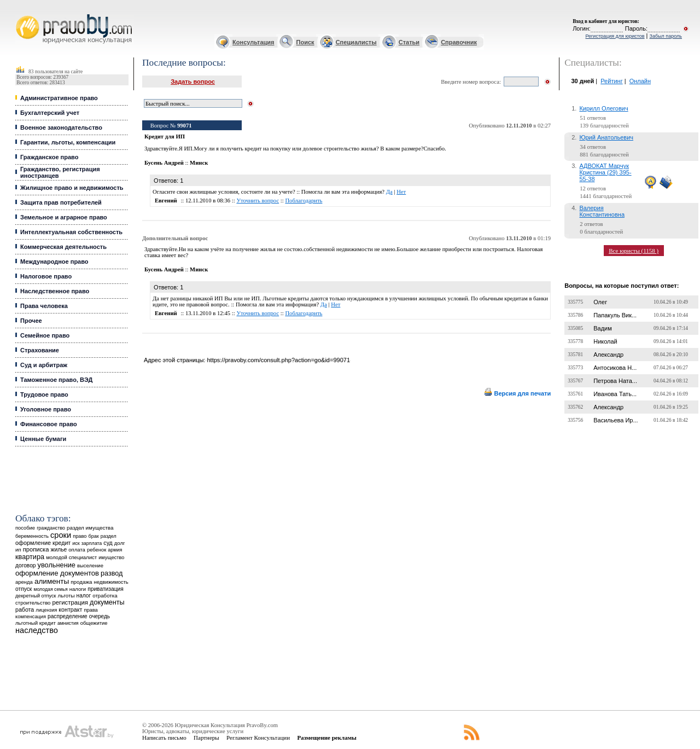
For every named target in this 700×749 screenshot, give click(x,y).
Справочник (459, 42)
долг (120, 543)
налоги (78, 589)
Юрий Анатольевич (606, 137)
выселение (90, 565)
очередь (100, 616)
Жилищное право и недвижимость (72, 188)
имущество (111, 558)
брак (94, 536)
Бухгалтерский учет (50, 113)
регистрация (70, 602)
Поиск (305, 42)
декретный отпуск (36, 596)
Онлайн (640, 81)
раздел (109, 536)
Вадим (603, 328)
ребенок (97, 550)
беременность (32, 536)
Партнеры (206, 738)
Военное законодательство (61, 127)
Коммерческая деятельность (63, 247)
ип (18, 550)
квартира (30, 557)
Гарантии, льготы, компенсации (68, 142)
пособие (25, 528)
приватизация (106, 589)
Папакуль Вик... (615, 315)
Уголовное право (46, 409)
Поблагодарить (304, 201)
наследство (37, 630)
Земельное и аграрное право (64, 217)
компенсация (31, 617)
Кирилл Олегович (603, 108)
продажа (81, 582)
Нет (401, 192)
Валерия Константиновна (602, 211)
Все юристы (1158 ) (634, 251)
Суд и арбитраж (44, 365)
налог (84, 596)
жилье (59, 550)
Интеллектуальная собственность (71, 232)
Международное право (54, 262)
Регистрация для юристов (615, 36)
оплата (77, 550)
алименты (52, 581)
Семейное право (45, 335)
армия (115, 550)
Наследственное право (55, 291)
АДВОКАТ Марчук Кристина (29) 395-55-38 (605, 172)
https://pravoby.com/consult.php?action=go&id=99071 (278, 360)
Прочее (31, 321)
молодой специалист (71, 557)
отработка (105, 596)
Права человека (44, 306)
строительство (33, 603)
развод (112, 573)
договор (26, 565)
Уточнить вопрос (258, 201)
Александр (608, 355)
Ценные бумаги (43, 439)
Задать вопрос (193, 82)
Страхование (40, 350)
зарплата (92, 543)
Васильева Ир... (616, 420)
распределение (68, 616)
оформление (33, 543)
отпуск (24, 589)
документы (107, 602)
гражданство (51, 528)
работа (25, 609)
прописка (36, 549)
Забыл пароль (666, 36)
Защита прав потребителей (61, 202)
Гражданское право (49, 157)
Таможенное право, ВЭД (56, 380)
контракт (70, 609)
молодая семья (50, 589)
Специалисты (356, 42)
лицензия (46, 610)
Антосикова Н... (615, 368)
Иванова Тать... (615, 394)
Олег (600, 302)
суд (108, 543)
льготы (66, 596)
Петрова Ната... (615, 381)
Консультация (253, 42)
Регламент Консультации (258, 738)
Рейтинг (611, 81)
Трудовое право (44, 394)
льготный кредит (36, 623)
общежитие (94, 623)
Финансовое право (49, 424)
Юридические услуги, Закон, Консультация (21, 14)
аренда (24, 582)
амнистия (68, 623)
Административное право (59, 98)
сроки (61, 535)
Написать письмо (164, 738)
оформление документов (57, 573)
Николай (605, 341)
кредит (62, 543)
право (80, 536)
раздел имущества (90, 528)
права (91, 610)
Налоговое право (46, 276)
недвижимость (111, 582)
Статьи (409, 42)
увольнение (57, 565)
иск (76, 543)
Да (389, 192)
